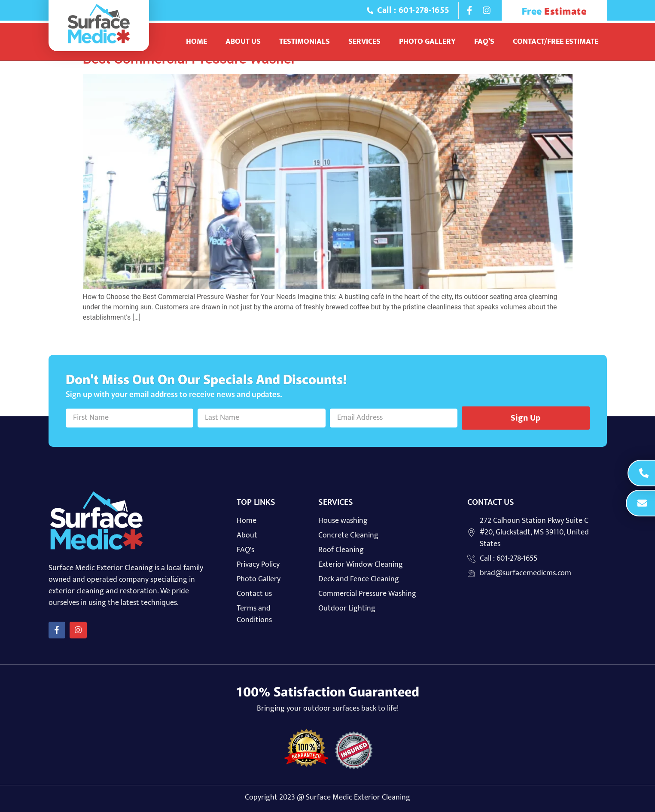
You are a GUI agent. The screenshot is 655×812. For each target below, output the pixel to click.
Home (196, 42)
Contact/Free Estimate (556, 42)
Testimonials (305, 42)
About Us (243, 42)
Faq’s (484, 42)
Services (364, 42)
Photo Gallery (427, 42)
